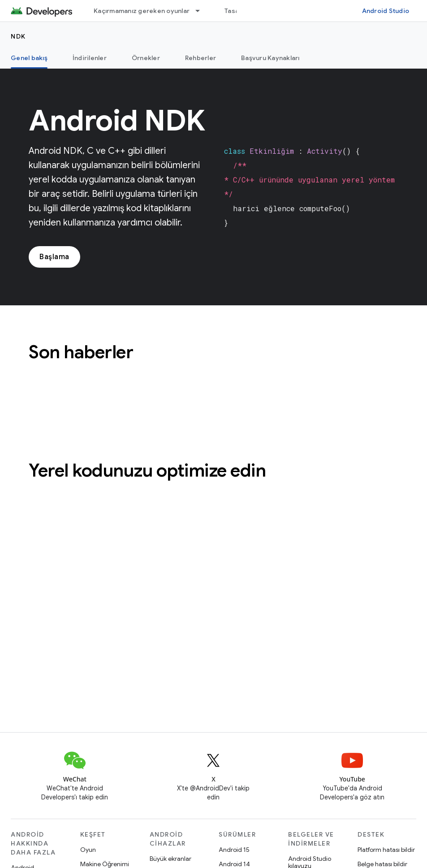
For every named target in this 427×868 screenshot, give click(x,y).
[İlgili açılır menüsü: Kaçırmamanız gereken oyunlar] (202, 11)
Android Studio (386, 11)
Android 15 (234, 850)
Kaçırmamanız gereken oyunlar (142, 11)
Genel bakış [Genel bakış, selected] (29, 58)
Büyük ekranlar (170, 859)
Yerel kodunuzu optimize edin (147, 470)
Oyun (88, 850)
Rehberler (201, 58)
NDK (18, 36)
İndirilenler (90, 58)
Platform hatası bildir (386, 850)
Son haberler (81, 352)
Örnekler (146, 58)
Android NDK (117, 121)
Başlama (54, 257)
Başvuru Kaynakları (270, 58)
